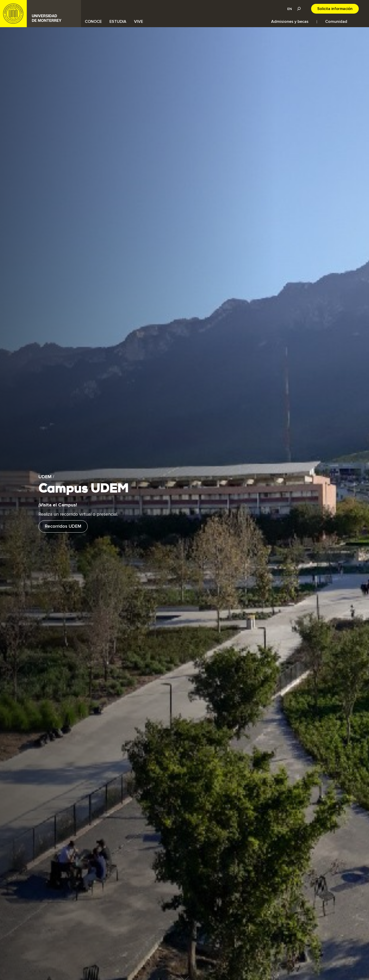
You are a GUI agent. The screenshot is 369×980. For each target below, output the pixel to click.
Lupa (299, 9)
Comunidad (336, 22)
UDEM (40, 14)
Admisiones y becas (290, 22)
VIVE (139, 22)
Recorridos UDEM (63, 526)
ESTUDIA (118, 22)
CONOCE (93, 22)
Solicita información (335, 9)
